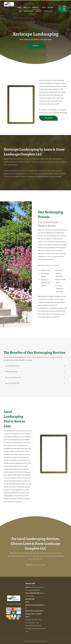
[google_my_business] (18, 618)
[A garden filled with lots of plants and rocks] (18, 98)
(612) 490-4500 (46, 40)
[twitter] (14, 618)
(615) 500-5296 (30, 599)
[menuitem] (20, 8)
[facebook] (10, 618)
